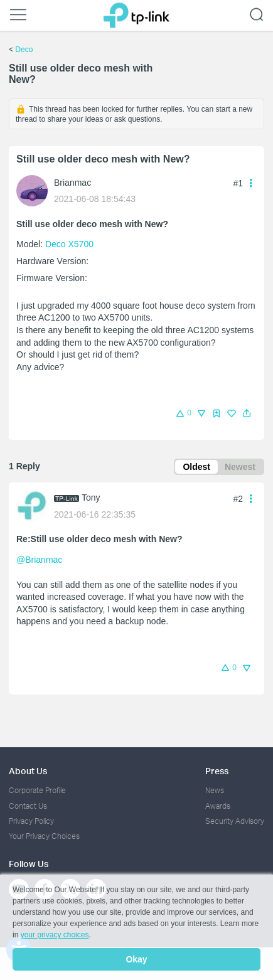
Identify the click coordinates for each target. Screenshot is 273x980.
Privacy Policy (31, 821)
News (215, 790)
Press (217, 771)
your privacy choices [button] (55, 935)
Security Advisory (235, 821)
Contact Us (28, 806)
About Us (28, 771)
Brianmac (72, 183)
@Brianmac (39, 560)
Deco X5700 (69, 244)
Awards (218, 806)
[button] (247, 413)
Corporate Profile (37, 790)
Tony (91, 498)
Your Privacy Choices (44, 836)
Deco (24, 50)
